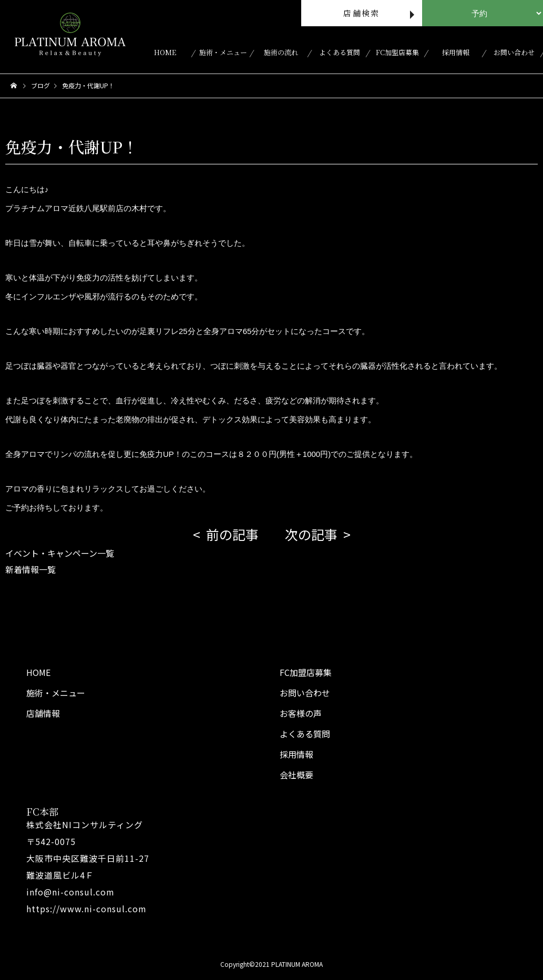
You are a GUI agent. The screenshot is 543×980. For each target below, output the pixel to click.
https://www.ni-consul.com (86, 909)
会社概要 (296, 775)
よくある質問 (340, 52)
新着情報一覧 (30, 569)
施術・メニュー (223, 52)
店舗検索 (361, 13)
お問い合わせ (514, 52)
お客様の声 (301, 713)
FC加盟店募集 (397, 52)
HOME (165, 52)
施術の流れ (281, 52)
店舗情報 (43, 713)
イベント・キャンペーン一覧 (60, 553)
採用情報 (456, 52)
